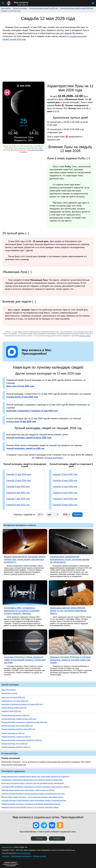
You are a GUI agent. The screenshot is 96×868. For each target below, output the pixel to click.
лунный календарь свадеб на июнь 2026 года (29, 438)
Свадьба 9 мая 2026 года (18, 487)
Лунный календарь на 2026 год (13, 733)
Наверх (57, 838)
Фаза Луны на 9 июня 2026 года (13, 697)
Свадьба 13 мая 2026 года (65, 474)
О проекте (6, 856)
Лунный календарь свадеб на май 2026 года (76, 8)
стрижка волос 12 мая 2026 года (22, 397)
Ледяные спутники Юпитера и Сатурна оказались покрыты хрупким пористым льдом (33, 794)
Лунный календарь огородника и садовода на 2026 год (22, 740)
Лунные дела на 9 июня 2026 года (14, 708)
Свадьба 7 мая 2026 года (18, 499)
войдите (25, 152)
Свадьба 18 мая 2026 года (65, 505)
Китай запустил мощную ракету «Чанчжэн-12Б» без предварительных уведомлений (32, 783)
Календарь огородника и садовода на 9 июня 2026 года (22, 704)
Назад (39, 838)
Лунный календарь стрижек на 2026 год (16, 737)
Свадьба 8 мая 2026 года (18, 493)
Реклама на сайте (39, 856)
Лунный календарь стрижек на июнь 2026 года (19, 719)
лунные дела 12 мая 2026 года (21, 422)
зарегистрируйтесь (37, 150)
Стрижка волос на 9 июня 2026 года (15, 701)
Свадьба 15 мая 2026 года (65, 487)
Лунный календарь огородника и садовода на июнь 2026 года (24, 722)
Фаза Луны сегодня (8, 690)
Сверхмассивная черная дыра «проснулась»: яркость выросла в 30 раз (28, 790)
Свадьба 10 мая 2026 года (18, 481)
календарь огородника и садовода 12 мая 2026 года (32, 411)
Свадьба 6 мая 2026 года (18, 505)
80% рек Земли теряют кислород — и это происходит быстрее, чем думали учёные (32, 797)
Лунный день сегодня (9, 693)
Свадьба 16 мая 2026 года (65, 493)
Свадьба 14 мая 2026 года (65, 481)
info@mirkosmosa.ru (23, 853)
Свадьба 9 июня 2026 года (11, 711)
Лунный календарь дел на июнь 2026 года (17, 726)
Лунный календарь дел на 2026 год (14, 744)
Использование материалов (21, 856)
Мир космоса (6, 8)
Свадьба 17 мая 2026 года (65, 499)
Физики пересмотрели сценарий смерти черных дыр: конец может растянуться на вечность (35, 776)
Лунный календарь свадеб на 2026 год (43, 8)
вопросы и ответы (85, 336)
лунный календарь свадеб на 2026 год (25, 448)
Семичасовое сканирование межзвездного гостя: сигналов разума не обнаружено (32, 780)
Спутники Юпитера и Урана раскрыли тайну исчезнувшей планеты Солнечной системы (34, 800)
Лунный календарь (20, 8)
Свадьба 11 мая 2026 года (18, 474)
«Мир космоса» (8, 847)
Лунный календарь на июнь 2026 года (15, 715)
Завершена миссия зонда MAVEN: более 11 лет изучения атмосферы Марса (30, 807)
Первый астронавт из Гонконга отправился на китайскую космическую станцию (31, 804)
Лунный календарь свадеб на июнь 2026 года (18, 729)
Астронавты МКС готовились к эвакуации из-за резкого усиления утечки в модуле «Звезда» (35, 787)
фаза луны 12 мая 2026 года (20, 386)
